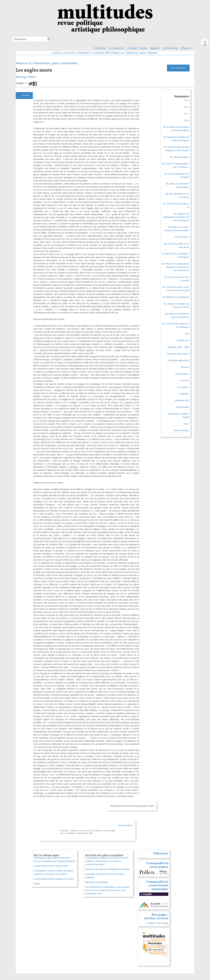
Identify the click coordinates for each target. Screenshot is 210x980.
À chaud (132, 48)
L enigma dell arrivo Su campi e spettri (51, 866)
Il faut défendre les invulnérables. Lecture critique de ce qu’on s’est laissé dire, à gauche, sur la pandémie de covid (107, 890)
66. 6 (187, 107)
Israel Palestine (182, 374)
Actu (187, 334)
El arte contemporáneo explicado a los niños (54, 879)
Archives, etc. (183, 340)
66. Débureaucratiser (180, 157)
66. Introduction (182, 237)
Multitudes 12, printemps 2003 (94, 53)
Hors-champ (170, 48)
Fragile (37, 884)
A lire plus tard (178, 68)
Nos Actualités (183, 407)
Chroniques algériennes (178, 360)
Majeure (155, 48)
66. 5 (187, 100)
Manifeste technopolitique (97, 882)
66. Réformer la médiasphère (176, 297)
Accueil (56, 53)
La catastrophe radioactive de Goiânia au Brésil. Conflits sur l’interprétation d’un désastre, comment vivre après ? (107, 861)
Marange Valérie (26, 77)
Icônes (143, 48)
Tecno (186, 424)
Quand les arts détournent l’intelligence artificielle (107, 869)
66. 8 (187, 120)
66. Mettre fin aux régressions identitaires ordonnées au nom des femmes (176, 267)
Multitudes (184, 394)
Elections (185, 367)
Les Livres (184, 380)
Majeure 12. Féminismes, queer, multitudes (135, 53)
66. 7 (187, 114)
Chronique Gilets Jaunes (178, 354)
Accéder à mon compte (158, 923)
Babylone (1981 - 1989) (178, 347)
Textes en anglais (181, 430)
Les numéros (117, 48)
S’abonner (100, 48)
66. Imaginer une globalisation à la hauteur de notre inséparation (176, 217)
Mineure (186, 48)
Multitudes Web (182, 400)
